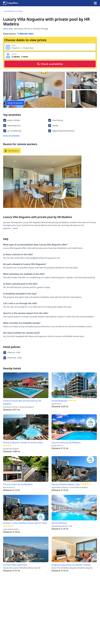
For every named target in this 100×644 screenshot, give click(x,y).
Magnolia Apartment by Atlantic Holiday (71, 565)
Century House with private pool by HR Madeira (22, 402)
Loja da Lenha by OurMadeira (66, 443)
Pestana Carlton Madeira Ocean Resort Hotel (25, 523)
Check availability (50, 64)
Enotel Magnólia (60, 401)
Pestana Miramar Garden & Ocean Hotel (23, 443)
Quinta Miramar (59, 523)
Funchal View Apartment (15, 565)
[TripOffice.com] (10, 3)
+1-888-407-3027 (25, 34)
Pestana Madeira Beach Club (66, 484)
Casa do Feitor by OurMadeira (18, 484)
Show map (8, 29)
